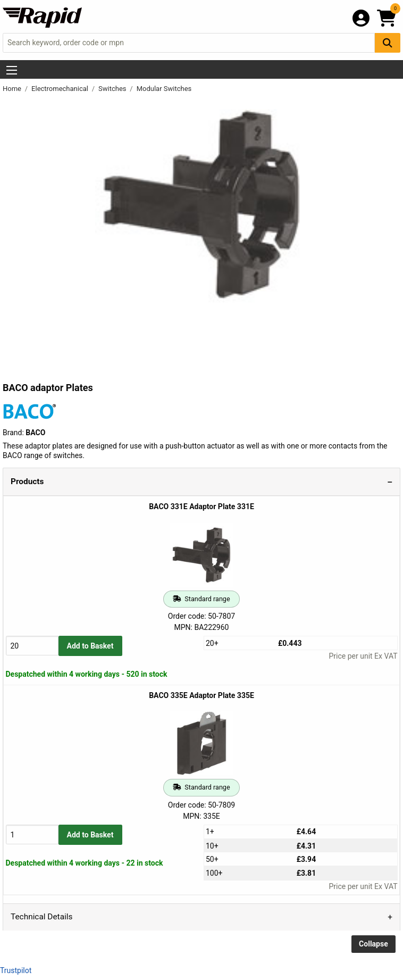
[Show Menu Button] (12, 70)
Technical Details (41, 917)
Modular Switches (164, 89)
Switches (113, 89)
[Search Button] (388, 43)
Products (27, 481)
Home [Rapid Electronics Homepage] (13, 89)
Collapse (373, 944)
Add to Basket (90, 646)
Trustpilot (16, 970)
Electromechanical (61, 89)
